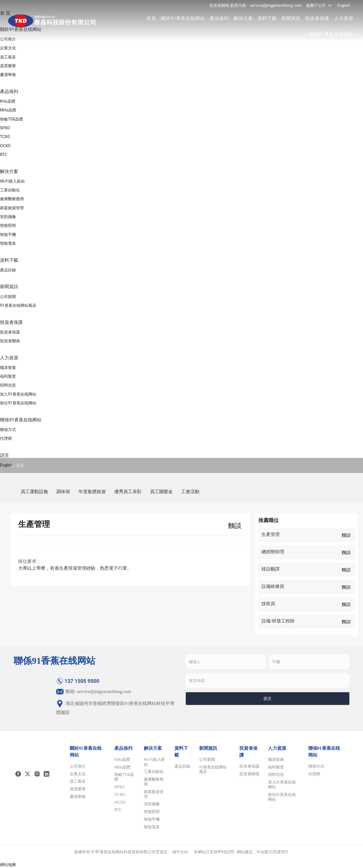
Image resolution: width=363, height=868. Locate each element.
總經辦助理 (273, 552)
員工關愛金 (161, 492)
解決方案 (243, 18)
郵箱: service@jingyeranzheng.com (94, 691)
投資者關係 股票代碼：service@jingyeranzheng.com (255, 5)
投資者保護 (317, 18)
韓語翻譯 (271, 569)
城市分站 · (182, 852)
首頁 (151, 18)
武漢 (277, 852)
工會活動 (190, 492)
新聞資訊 (290, 18)
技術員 (268, 604)
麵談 (346, 535)
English (343, 5)
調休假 (63, 492)
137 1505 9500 (78, 681)
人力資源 (343, 18)
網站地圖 (8, 865)
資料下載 (267, 18)
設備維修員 (273, 586)
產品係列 (219, 18)
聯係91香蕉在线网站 (331, 34)
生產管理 (271, 534)
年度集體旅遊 (92, 492)
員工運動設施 (34, 492)
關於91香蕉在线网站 (182, 18)
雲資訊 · (162, 852)
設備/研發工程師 (278, 621)
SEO (284, 852)
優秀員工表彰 (128, 492)
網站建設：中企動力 (255, 852)
